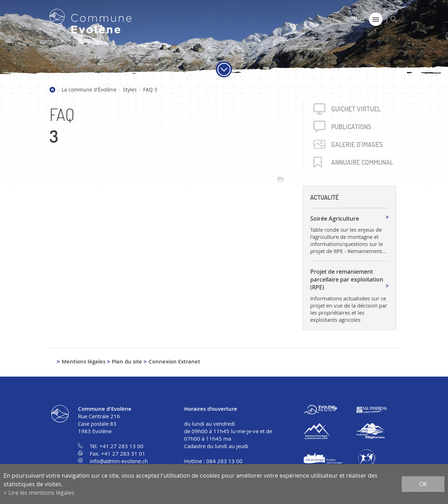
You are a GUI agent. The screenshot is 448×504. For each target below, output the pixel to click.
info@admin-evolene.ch (119, 461)
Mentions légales (84, 361)
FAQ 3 (150, 90)
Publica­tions (351, 127)
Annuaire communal (362, 162)
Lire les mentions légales (41, 493)
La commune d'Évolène (89, 90)
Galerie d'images (357, 145)
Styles (130, 90)
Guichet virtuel (356, 109)
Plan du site (127, 361)
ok (423, 484)
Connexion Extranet (174, 361)
